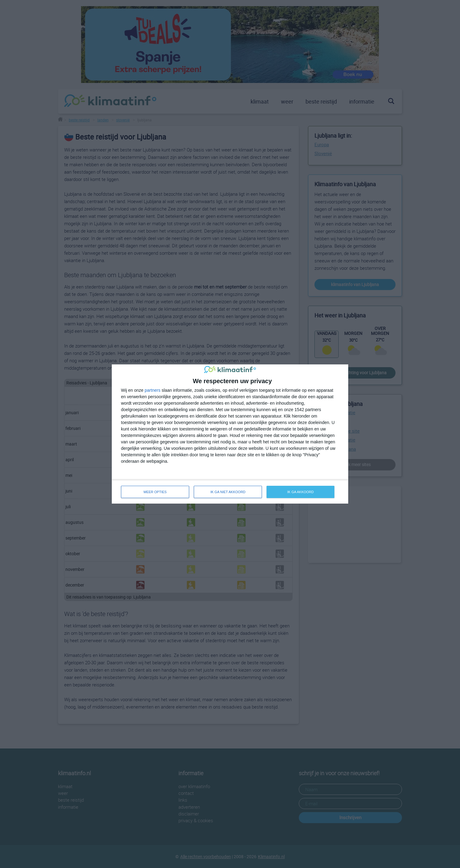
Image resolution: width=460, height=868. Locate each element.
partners (152, 390)
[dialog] (230, 434)
